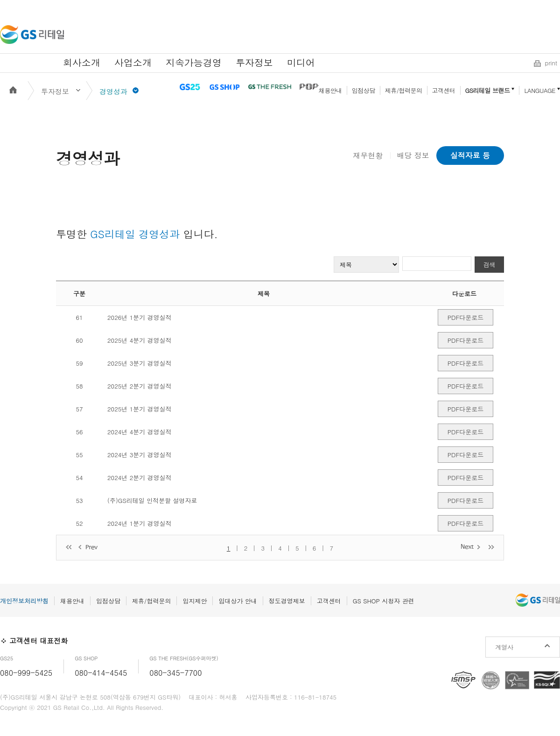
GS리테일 (32, 35)
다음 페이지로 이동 (471, 547)
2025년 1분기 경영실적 (140, 409)
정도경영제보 (287, 601)
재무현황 (368, 155)
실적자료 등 (470, 155)
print (551, 63)
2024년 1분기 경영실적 (140, 523)
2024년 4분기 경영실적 (140, 432)
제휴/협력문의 (404, 90)
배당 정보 (413, 155)
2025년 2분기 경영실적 (140, 386)
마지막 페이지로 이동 (491, 547)
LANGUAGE (540, 90)
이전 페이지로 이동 (89, 548)
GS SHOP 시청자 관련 (384, 601)
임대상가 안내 (238, 601)
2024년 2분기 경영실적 (140, 478)
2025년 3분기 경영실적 (140, 363)
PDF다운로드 (466, 317)
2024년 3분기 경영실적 (140, 455)
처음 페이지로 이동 (69, 548)
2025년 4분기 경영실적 (140, 340)
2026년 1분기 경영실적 (140, 317)
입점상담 (364, 90)
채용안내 (330, 90)
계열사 (504, 647)
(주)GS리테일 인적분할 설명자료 (152, 500)
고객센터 (444, 90)
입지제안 (195, 601)
